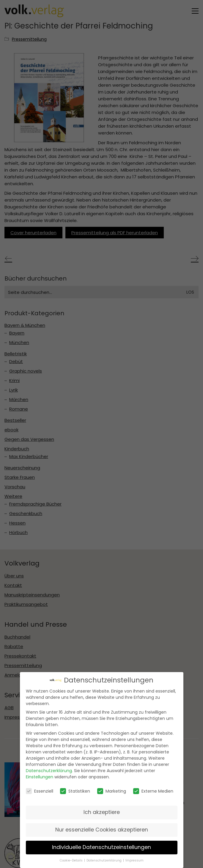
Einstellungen (40, 776)
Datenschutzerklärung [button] (104, 859)
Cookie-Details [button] (72, 859)
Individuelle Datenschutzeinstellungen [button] (101, 846)
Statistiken (75, 790)
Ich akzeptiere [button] (102, 811)
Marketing (112, 790)
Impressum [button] (134, 859)
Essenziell (40, 790)
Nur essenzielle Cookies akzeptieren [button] (102, 829)
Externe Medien (153, 790)
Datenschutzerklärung (49, 770)
